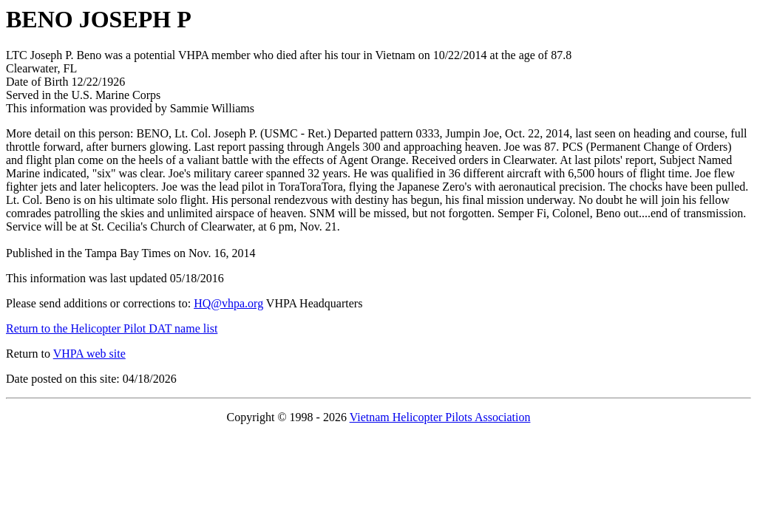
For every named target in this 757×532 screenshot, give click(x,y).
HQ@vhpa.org (228, 303)
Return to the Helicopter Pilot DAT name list (112, 328)
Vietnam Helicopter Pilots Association (440, 417)
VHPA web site (89, 354)
